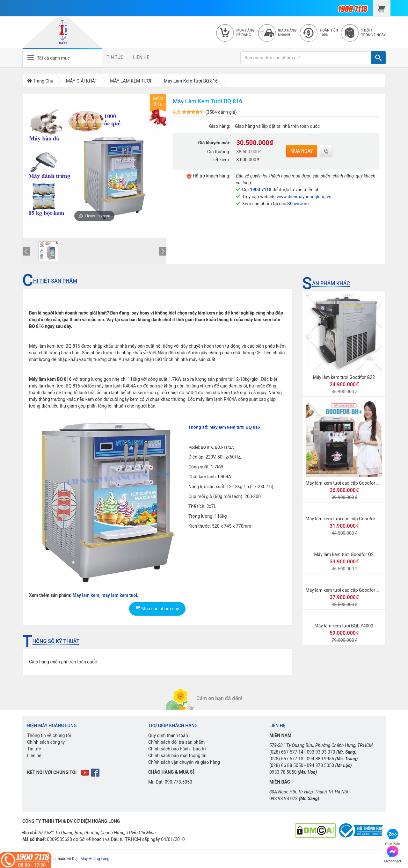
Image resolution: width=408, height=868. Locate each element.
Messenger (393, 854)
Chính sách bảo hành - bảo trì (177, 749)
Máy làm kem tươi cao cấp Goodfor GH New (349, 519)
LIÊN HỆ (141, 57)
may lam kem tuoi (119, 595)
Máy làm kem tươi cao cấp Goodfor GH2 (345, 590)
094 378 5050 (320, 765)
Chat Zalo (393, 836)
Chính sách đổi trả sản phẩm (176, 742)
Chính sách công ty (46, 742)
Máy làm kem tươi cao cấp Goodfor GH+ (345, 483)
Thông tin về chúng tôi (49, 735)
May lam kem (86, 595)
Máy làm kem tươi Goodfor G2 (344, 554)
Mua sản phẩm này (157, 609)
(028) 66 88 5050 (286, 765)
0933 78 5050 (283, 772)
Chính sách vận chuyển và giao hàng (184, 762)
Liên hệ (34, 756)
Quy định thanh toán (168, 735)
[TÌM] (379, 58)
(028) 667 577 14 (286, 752)
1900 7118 (261, 190)
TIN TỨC (115, 57)
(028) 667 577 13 (286, 759)
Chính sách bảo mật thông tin (177, 756)
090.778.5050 (178, 782)
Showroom (298, 204)
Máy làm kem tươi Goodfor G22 (344, 377)
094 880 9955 (320, 759)
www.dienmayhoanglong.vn (304, 197)
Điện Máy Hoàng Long (91, 859)
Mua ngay (302, 151)
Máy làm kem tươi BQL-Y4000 (344, 626)
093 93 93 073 (321, 752)
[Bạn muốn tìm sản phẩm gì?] (306, 58)
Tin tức (34, 749)
